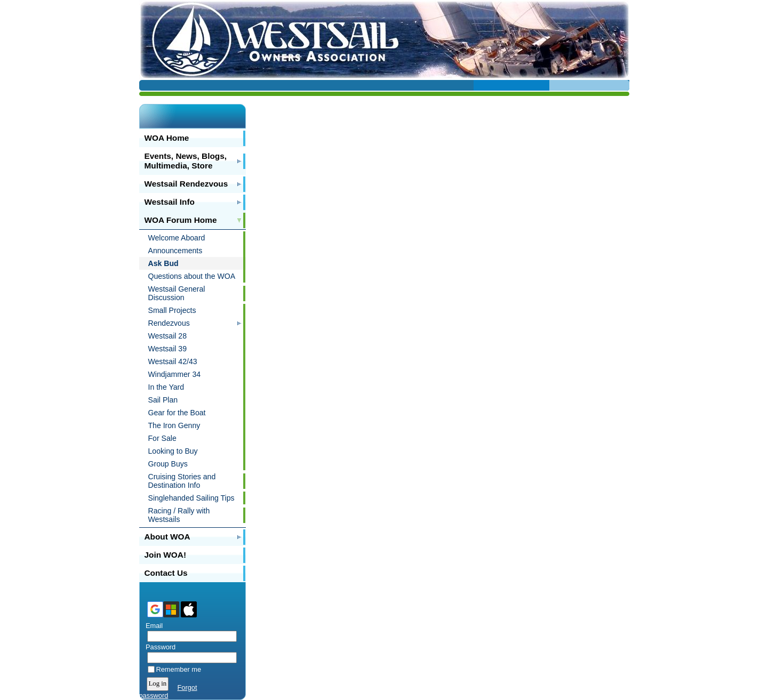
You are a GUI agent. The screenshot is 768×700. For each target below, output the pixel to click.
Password (159, 647)
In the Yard (166, 387)
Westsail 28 (168, 336)
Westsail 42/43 (173, 361)
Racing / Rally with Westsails (179, 515)
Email (152, 626)
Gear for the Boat (177, 413)
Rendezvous (169, 323)
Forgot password (168, 691)
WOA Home (167, 138)
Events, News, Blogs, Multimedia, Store (186, 161)
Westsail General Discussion (177, 293)
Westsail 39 (168, 349)
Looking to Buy (173, 451)
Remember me (179, 669)
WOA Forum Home (181, 220)
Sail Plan (163, 400)
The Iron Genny (174, 425)
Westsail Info (170, 202)
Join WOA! (166, 555)
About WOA (167, 537)
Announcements (175, 251)
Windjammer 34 (175, 374)
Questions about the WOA (192, 276)
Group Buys (168, 464)
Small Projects (172, 310)
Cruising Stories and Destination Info (182, 481)
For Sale (162, 438)
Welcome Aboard (177, 238)
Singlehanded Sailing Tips (191, 498)
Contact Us (166, 573)
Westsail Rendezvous (186, 184)
